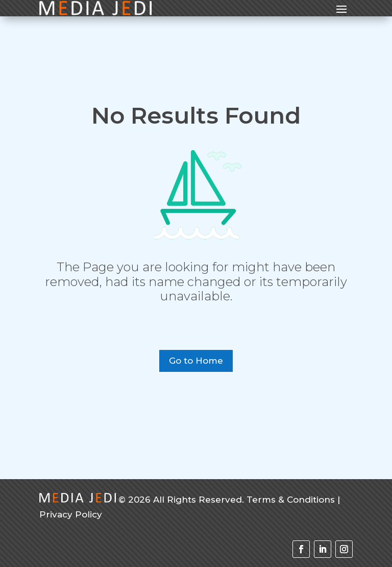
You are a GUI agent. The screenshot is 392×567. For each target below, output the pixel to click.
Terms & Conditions (291, 500)
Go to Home (196, 361)
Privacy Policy (71, 514)
